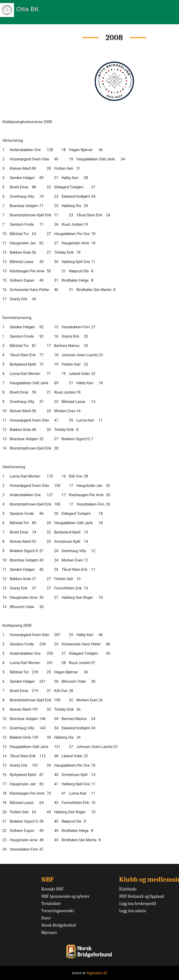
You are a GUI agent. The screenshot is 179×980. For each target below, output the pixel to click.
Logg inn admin (133, 911)
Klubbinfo (128, 889)
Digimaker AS (97, 973)
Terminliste (51, 904)
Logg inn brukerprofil (138, 904)
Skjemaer (49, 933)
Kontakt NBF (52, 889)
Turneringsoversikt (58, 911)
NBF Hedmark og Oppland (142, 896)
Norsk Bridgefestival (59, 925)
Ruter (46, 918)
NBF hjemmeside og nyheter (65, 896)
